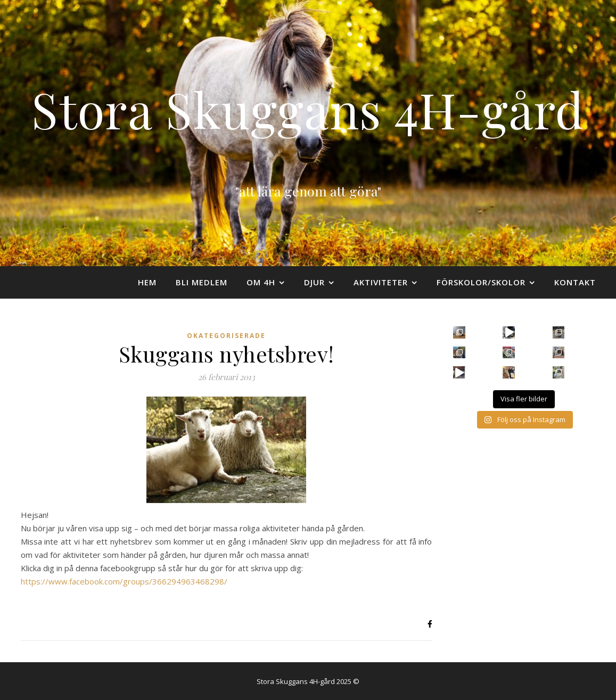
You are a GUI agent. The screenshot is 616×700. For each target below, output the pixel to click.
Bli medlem (202, 282)
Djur (314, 282)
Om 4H (261, 282)
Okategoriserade (226, 336)
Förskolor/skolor (481, 282)
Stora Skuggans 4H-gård (308, 109)
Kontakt (575, 282)
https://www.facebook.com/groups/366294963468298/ (124, 581)
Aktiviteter (381, 282)
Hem (147, 282)
